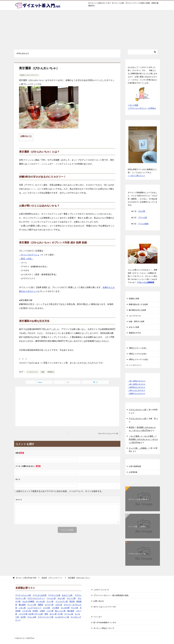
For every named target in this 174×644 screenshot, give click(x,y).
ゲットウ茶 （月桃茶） (138, 448)
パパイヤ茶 (23, 614)
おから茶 (61, 598)
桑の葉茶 (22, 605)
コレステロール (135, 316)
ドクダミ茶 (27, 611)
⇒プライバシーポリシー (137, 108)
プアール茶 (142, 218)
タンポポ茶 (65, 608)
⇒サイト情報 (133, 105)
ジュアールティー (34, 608)
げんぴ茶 (142, 211)
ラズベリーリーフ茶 (46, 617)
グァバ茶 (50, 601)
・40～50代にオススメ (137, 384)
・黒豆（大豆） (26, 259)
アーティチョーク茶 (23, 595)
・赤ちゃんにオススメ (136, 390)
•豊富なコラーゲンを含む (139, 359)
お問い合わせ (99, 601)
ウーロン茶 (51, 598)
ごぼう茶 (59, 605)
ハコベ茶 (50, 611)
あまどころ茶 (67, 595)
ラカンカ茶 (32, 617)
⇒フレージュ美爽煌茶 (146, 282)
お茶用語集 (133, 472)
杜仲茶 (35, 611)
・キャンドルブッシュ (29, 255)
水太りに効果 (134, 327)
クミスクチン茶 (62, 601)
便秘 (43, 372)
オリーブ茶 (71, 598)
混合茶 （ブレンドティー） (29, 75)
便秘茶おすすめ (135, 333)
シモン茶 (22, 608)
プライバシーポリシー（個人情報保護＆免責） (112, 595)
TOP (26, 578)
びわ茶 (31, 614)
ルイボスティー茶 (62, 617)
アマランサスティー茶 (137, 410)
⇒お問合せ (152, 108)
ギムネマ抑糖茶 (28, 601)
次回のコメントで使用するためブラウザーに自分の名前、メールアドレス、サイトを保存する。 (60, 491)
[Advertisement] (87, 28)
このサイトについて (101, 590)
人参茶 (42, 611)
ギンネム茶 (40, 601)
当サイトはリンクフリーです (105, 607)
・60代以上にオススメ (137, 387)
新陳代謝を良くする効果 (138, 304)
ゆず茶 (23, 617)
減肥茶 (40, 605)
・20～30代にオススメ (137, 381)
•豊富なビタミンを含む (138, 348)
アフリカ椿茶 (143, 224)
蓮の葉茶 (71, 611)
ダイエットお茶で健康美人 (139, 499)
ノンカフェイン (32, 372)
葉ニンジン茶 (60, 611)
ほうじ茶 (53, 614)
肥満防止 (51, 372)
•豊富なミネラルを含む (138, 354)
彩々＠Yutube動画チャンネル (105, 622)
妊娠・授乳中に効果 (137, 321)
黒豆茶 (131, 427)
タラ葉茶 (56, 608)
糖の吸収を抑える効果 (137, 310)
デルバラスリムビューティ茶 (108, 434)
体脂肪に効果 (134, 299)
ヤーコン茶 (69, 614)
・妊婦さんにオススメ (136, 393)
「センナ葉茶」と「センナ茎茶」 (142, 436)
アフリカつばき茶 (40, 595)
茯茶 (46, 614)
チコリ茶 (75, 608)
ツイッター (98, 617)
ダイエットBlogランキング (104, 628)
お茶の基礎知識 (135, 466)
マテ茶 (60, 614)
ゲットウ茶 (32, 605)
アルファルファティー (36, 598)
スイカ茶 (46, 608)
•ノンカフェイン (135, 365)
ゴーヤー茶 (49, 605)
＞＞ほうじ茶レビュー (136, 176)
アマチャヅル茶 (54, 595)
